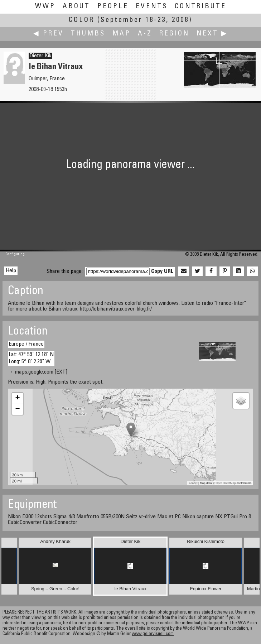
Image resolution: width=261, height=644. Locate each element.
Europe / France (26, 344)
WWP (45, 7)
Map (122, 34)
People (113, 7)
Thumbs (88, 34)
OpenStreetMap (226, 483)
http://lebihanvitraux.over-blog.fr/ (116, 309)
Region (174, 34)
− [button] (17, 409)
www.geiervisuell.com (153, 634)
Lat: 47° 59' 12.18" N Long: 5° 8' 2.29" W (31, 358)
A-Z (145, 34)
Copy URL (162, 271)
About (76, 7)
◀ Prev (49, 34)
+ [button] (17, 398)
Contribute (200, 7)
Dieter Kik (40, 56)
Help (11, 271)
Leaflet (193, 483)
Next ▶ (212, 34)
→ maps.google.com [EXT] (38, 372)
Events (152, 7)
